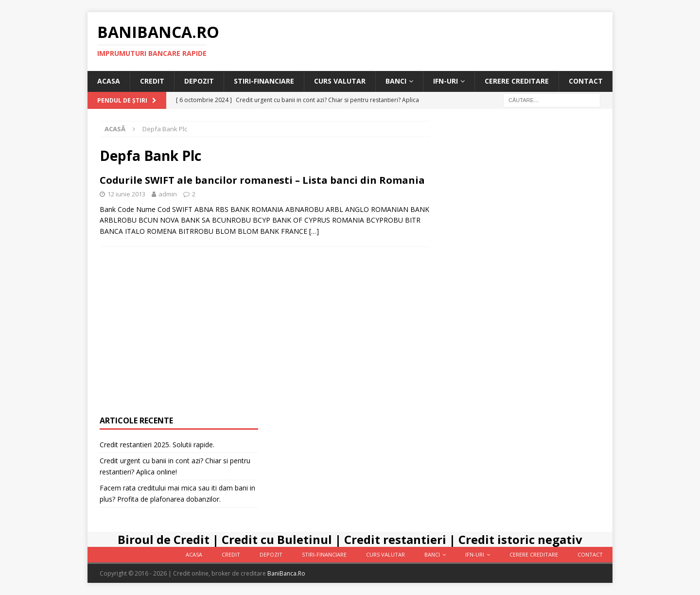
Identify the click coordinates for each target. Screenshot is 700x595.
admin (168, 194)
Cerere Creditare (517, 81)
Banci (396, 81)
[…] (314, 231)
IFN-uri (446, 81)
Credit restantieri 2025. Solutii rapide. (157, 445)
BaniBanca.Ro (286, 573)
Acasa (109, 81)
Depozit (199, 81)
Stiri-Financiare (264, 81)
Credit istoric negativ (520, 539)
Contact (586, 81)
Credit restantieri (395, 539)
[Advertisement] (521, 267)
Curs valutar (340, 81)
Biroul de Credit (164, 539)
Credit (152, 81)
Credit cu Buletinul (277, 539)
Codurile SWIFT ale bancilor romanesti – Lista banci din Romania (262, 180)
